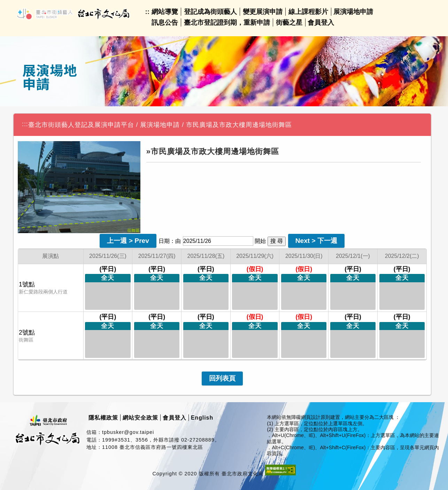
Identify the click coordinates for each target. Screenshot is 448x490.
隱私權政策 (103, 418)
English (202, 418)
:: (147, 12)
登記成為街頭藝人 (210, 12)
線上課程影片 (308, 12)
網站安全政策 (140, 418)
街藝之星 (289, 22)
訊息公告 (165, 22)
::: (25, 124)
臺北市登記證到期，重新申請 (227, 22)
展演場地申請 (353, 12)
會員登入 (321, 22)
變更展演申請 (263, 12)
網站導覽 (165, 12)
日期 (164, 241)
